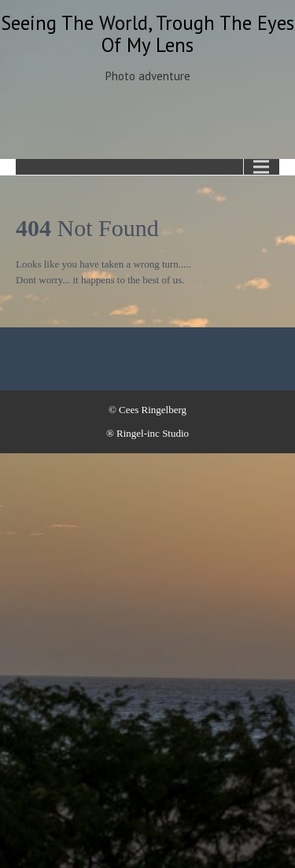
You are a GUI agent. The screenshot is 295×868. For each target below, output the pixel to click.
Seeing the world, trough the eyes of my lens (147, 34)
